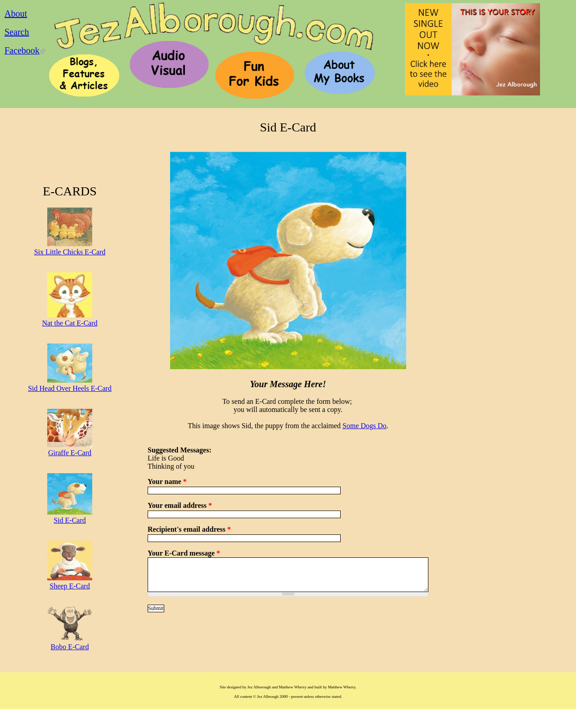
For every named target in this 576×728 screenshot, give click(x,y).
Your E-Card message (184, 553)
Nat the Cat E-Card (70, 323)
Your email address (180, 505)
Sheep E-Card (70, 586)
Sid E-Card (70, 520)
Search (17, 32)
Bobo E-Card (70, 647)
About (16, 14)
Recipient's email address (189, 529)
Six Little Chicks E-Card (70, 252)
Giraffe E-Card (70, 453)
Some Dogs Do (364, 426)
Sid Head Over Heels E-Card (70, 388)
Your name (167, 482)
